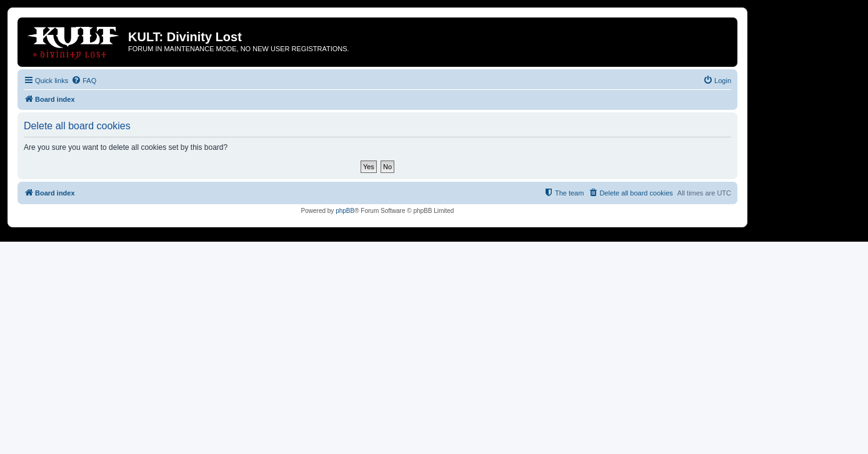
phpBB (345, 211)
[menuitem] (84, 81)
